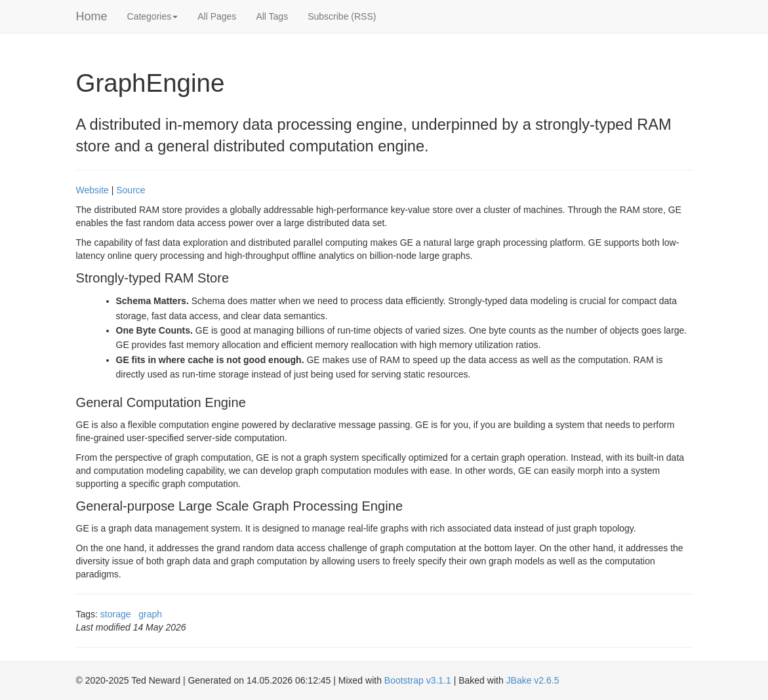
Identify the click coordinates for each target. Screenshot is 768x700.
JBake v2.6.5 (533, 680)
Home (92, 16)
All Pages (217, 16)
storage (116, 614)
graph (150, 614)
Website (92, 190)
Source (131, 190)
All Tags (272, 16)
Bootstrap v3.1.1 (418, 680)
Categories (153, 16)
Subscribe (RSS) (342, 16)
